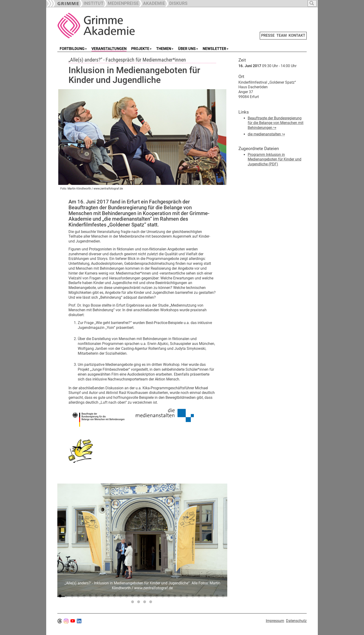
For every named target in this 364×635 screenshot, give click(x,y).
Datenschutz (296, 621)
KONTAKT (297, 35)
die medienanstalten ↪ (266, 134)
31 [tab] (145, 603)
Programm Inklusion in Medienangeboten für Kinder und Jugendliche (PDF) (275, 159)
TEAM (282, 35)
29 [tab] (133, 603)
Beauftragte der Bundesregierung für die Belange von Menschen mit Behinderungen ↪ (276, 123)
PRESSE (268, 35)
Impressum (275, 621)
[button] (121, 3)
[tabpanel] (142, 540)
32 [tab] (151, 603)
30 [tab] (139, 603)
